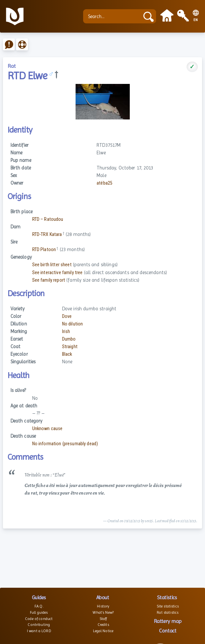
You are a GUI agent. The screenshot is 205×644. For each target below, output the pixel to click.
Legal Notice (103, 631)
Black (67, 354)
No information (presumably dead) (65, 444)
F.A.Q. (39, 606)
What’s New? (103, 612)
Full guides (39, 612)
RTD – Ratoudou (48, 219)
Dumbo (69, 339)
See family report (49, 280)
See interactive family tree (57, 273)
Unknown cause (47, 429)
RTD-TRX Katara (47, 234)
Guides (39, 597)
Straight (70, 347)
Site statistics (168, 606)
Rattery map (168, 621)
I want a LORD (39, 631)
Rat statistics (168, 612)
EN (196, 20)
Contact (168, 631)
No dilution (73, 324)
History (103, 606)
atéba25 (104, 183)
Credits (103, 625)
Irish (66, 332)
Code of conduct (39, 619)
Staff (103, 619)
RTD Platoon (44, 250)
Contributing (39, 625)
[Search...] (113, 16)
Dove (67, 316)
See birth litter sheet (52, 265)
